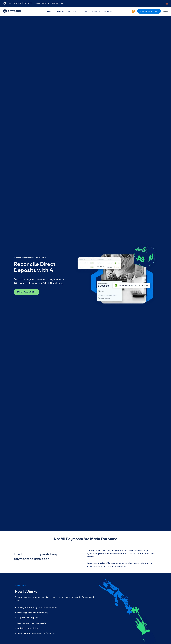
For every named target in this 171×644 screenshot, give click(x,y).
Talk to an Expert (149, 11)
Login (166, 11)
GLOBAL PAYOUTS (42, 3)
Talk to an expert (27, 292)
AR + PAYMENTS (15, 3)
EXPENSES (28, 3)
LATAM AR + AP (57, 3)
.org (166, 3)
